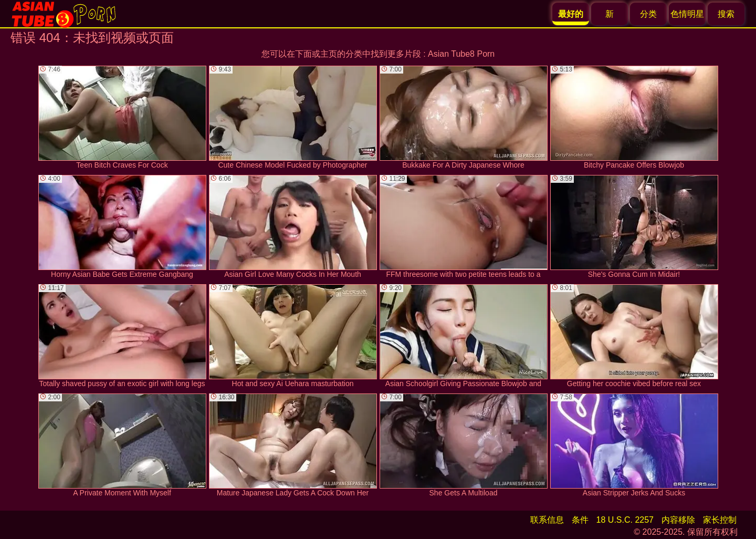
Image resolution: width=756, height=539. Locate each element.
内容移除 (678, 520)
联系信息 (547, 520)
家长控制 (720, 520)
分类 (648, 14)
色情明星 (687, 14)
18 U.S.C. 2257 (625, 520)
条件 (580, 520)
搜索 (726, 14)
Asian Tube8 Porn (461, 54)
